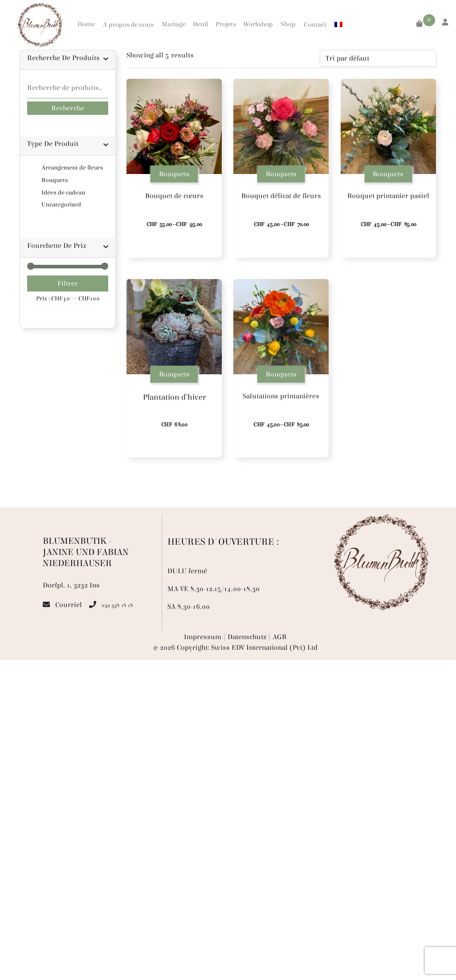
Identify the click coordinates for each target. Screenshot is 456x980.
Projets (226, 24)
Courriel (69, 605)
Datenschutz (247, 637)
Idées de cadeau (63, 192)
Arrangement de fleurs (72, 168)
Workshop (258, 24)
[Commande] (378, 58)
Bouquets (55, 180)
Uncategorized (61, 205)
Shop (288, 24)
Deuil (200, 24)
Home (86, 24)
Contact (315, 25)
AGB (279, 637)
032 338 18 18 (117, 605)
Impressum (203, 637)
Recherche (68, 108)
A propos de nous (128, 25)
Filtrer (68, 283)
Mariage (174, 24)
